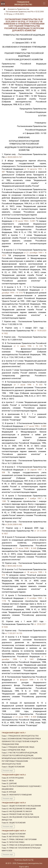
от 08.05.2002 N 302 (14, 566)
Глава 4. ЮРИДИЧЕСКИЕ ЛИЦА (14, 750)
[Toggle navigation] (44, 3)
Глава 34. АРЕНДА (9, 792)
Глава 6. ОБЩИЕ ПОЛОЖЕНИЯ (13, 767)
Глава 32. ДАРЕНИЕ (9, 783)
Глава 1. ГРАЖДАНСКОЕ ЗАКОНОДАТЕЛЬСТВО (20, 736)
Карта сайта (24, 867)
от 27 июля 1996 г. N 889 (35, 426)
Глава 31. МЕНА (8, 781)
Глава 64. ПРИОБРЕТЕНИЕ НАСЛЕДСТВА (17, 814)
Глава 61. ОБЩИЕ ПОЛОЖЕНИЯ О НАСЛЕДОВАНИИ (21, 806)
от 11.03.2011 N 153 (14, 633)
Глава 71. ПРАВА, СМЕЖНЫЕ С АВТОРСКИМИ (19, 839)
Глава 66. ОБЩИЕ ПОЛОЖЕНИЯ (14, 823)
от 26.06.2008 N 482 (14, 524)
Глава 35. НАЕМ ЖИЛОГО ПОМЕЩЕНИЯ (17, 795)
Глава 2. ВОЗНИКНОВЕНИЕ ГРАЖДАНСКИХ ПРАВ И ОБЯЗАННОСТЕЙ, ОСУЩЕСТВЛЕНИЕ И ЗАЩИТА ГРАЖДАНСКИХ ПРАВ (21, 741)
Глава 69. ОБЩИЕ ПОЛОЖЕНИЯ (14, 834)
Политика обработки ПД (24, 860)
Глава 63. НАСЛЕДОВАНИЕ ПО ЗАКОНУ (17, 811)
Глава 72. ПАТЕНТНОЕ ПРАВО (13, 842)
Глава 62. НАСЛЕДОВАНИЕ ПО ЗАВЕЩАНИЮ (19, 809)
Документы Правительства (18, 9)
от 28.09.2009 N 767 (14, 157)
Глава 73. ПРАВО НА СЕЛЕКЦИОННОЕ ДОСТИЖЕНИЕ (22, 845)
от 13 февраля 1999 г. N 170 (28, 680)
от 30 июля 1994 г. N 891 (24, 221)
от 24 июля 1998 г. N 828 (25, 717)
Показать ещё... (8, 771)
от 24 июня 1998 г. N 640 (25, 548)
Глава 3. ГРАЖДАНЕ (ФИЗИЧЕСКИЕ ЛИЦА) (18, 747)
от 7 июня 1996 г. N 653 (28, 385)
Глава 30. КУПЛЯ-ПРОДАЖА (13, 778)
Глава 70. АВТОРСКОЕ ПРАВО (13, 837)
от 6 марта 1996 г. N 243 (28, 346)
